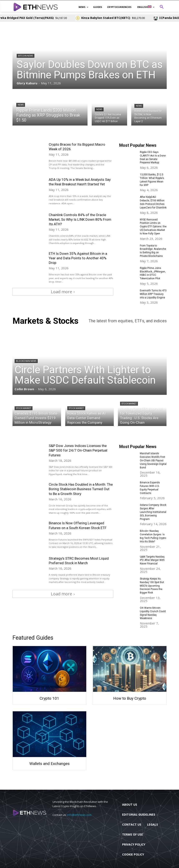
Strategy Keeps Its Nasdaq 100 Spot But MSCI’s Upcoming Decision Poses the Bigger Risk (152, 586)
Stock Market (24, 408)
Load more (63, 292)
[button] (162, 7)
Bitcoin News (26, 56)
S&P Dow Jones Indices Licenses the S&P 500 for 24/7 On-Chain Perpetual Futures (78, 450)
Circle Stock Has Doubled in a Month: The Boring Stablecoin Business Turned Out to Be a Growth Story (81, 489)
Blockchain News (26, 361)
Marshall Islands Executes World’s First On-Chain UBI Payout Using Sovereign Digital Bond (153, 460)
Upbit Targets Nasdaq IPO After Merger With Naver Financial (152, 560)
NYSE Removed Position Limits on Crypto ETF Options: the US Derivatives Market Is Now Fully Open (153, 227)
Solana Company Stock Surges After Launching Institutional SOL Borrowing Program (153, 512)
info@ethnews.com (79, 815)
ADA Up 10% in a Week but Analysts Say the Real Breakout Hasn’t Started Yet (80, 182)
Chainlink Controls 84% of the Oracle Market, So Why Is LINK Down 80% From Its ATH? (80, 219)
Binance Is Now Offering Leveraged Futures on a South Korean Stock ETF (78, 525)
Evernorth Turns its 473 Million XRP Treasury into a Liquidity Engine (153, 294)
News (21, 105)
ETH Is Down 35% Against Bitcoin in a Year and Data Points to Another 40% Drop (78, 258)
